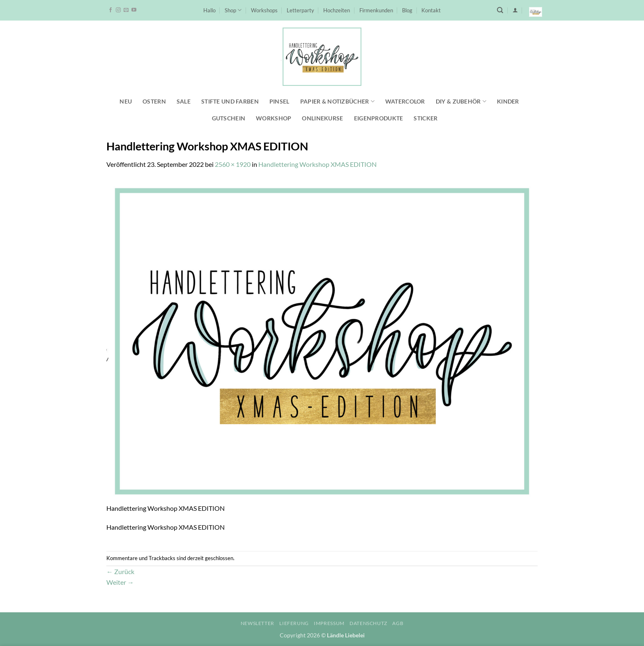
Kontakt (431, 10)
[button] (515, 10)
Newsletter (258, 623)
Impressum (329, 623)
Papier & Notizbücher (337, 101)
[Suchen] (500, 10)
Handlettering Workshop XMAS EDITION (317, 164)
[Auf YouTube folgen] (134, 10)
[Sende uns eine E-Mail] (126, 10)
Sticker (425, 118)
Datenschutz (368, 623)
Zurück (120, 571)
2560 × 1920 (233, 164)
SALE (184, 101)
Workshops (264, 10)
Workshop (274, 118)
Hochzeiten (337, 10)
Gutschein (229, 118)
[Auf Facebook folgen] (110, 10)
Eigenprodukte (379, 118)
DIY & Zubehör (461, 101)
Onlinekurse (322, 118)
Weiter (120, 582)
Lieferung (294, 623)
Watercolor (405, 101)
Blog (407, 10)
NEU (126, 101)
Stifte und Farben (230, 101)
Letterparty (300, 10)
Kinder (508, 101)
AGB (398, 623)
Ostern (154, 101)
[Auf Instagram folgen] (118, 10)
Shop (233, 10)
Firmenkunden (376, 10)
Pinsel (279, 101)
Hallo (209, 10)
